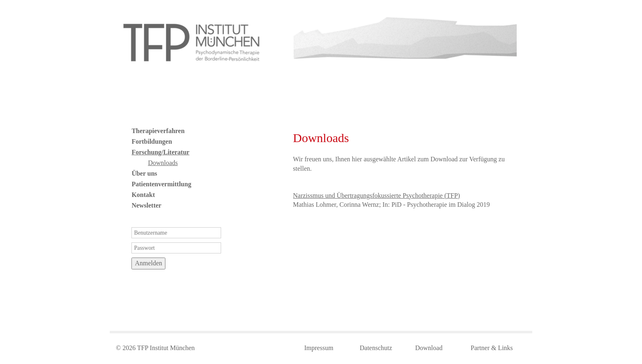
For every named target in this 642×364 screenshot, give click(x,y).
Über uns (144, 173)
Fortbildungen (152, 141)
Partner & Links (492, 348)
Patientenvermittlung (161, 184)
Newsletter (146, 205)
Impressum (319, 348)
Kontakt (143, 195)
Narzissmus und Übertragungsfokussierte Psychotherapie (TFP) (377, 196)
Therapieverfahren (158, 131)
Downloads (163, 163)
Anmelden (148, 263)
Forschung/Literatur (160, 152)
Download (429, 348)
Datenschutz (376, 348)
